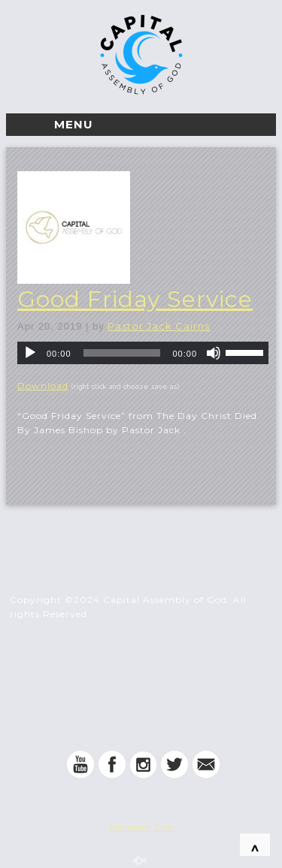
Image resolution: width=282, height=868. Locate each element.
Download (43, 386)
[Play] (30, 353)
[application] (143, 353)
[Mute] (214, 353)
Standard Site (141, 827)
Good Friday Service (135, 299)
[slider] (122, 353)
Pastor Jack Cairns (159, 326)
